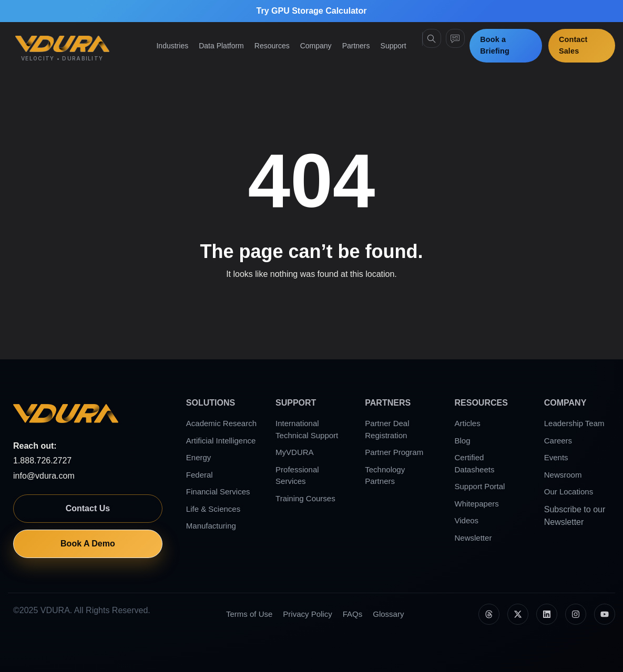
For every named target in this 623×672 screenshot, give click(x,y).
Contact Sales (573, 45)
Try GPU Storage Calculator (312, 11)
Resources (272, 46)
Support (394, 46)
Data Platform (221, 46)
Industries (172, 46)
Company (316, 46)
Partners (356, 46)
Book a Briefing (495, 45)
